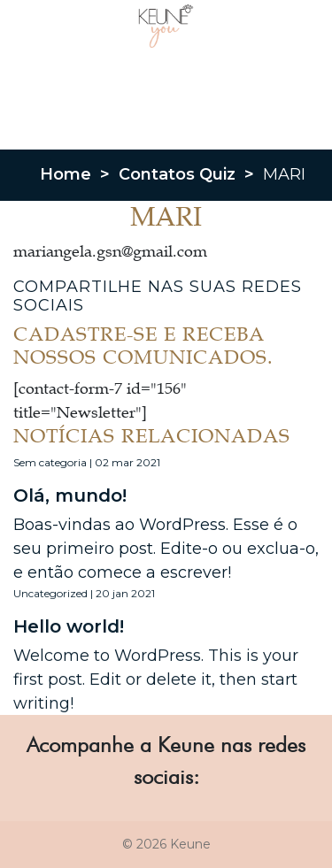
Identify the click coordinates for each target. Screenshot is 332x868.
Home (66, 174)
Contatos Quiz (177, 174)
